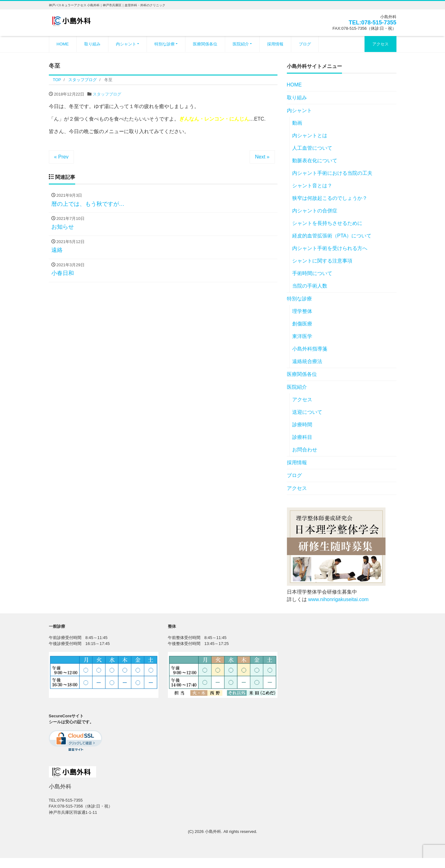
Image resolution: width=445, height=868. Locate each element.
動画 (297, 123)
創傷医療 (302, 324)
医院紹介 (241, 44)
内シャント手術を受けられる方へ (330, 248)
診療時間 (302, 425)
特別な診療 (165, 44)
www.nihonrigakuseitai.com (338, 599)
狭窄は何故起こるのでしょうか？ (330, 198)
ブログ (305, 44)
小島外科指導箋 (310, 349)
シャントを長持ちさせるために (327, 223)
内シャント (126, 44)
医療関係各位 (205, 44)
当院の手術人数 (310, 286)
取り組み (92, 44)
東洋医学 (302, 336)
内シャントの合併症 (315, 211)
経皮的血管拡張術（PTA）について (332, 236)
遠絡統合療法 (307, 361)
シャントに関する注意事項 (322, 261)
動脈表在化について (315, 161)
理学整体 (302, 311)
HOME (63, 44)
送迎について (307, 412)
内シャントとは (310, 135)
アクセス (380, 44)
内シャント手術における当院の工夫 (332, 173)
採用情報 (275, 44)
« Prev (61, 157)
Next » (262, 157)
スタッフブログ (107, 94)
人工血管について (312, 148)
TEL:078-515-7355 (372, 23)
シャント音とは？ (312, 186)
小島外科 (213, 832)
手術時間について (312, 273)
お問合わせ (305, 450)
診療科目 (302, 437)
